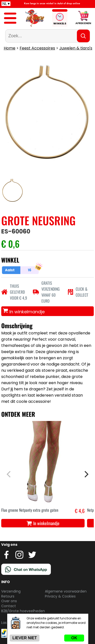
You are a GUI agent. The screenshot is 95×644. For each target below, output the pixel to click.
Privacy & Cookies (60, 596)
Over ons (9, 601)
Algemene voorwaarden (66, 591)
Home (10, 48)
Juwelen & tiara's (76, 48)
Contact (9, 606)
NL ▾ (6, 4)
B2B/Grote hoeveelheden (23, 611)
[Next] (86, 474)
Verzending (11, 591)
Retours (8, 596)
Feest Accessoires (37, 48)
